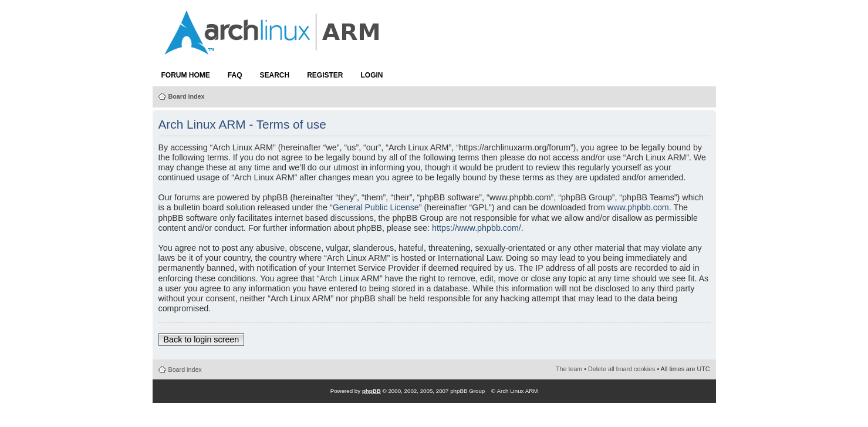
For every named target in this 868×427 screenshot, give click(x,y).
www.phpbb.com (638, 207)
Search (275, 75)
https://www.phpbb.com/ (477, 228)
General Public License (376, 207)
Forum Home (186, 75)
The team (569, 369)
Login (372, 75)
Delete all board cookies (622, 369)
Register (325, 75)
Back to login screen (202, 339)
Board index (187, 96)
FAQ (235, 75)
